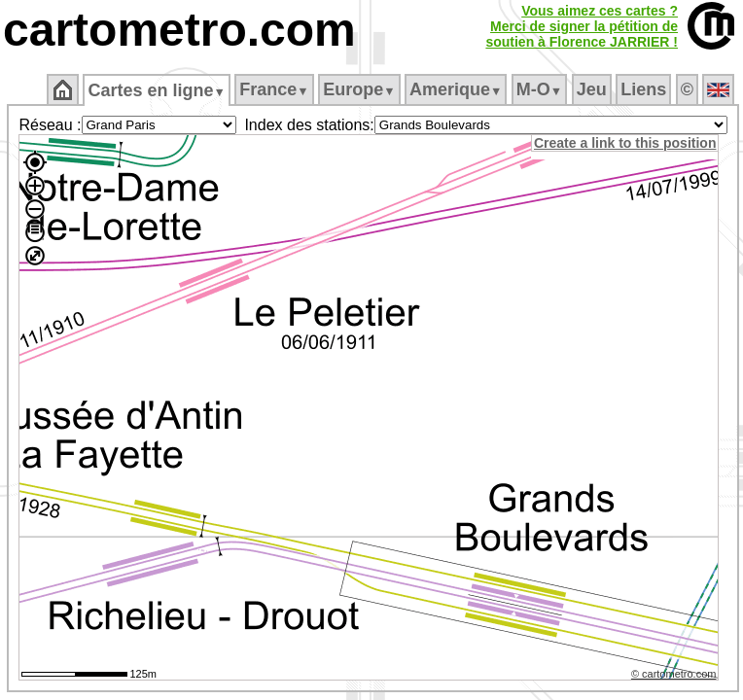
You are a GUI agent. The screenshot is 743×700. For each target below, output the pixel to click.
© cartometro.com (674, 674)
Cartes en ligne (156, 90)
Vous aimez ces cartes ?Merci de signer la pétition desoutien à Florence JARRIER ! (582, 26)
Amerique (456, 89)
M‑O (539, 89)
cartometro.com (179, 30)
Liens (643, 89)
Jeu (592, 89)
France (274, 89)
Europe (359, 89)
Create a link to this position (625, 143)
